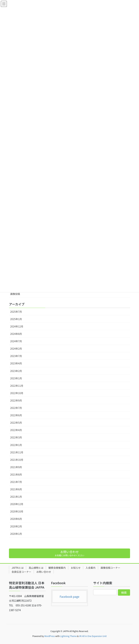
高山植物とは (36, 568)
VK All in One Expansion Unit (93, 636)
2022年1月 (16, 445)
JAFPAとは (18, 568)
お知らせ (76, 568)
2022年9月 (16, 400)
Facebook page (69, 597)
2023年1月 (16, 378)
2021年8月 (16, 474)
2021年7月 (16, 482)
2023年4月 (16, 363)
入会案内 (91, 568)
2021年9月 (16, 467)
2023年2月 (16, 371)
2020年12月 (17, 504)
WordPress (50, 636)
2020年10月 (17, 511)
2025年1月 (16, 319)
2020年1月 (16, 534)
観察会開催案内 (57, 568)
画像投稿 (15, 294)
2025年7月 (16, 312)
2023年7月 (16, 356)
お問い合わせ (44, 572)
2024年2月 (16, 349)
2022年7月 (16, 408)
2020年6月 (16, 519)
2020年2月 (16, 526)
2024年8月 (16, 334)
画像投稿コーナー (110, 568)
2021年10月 (17, 460)
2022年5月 (16, 423)
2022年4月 (16, 430)
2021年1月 (16, 497)
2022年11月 (17, 386)
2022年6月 (16, 415)
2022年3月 (16, 437)
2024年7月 (16, 341)
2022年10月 (17, 393)
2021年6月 (16, 489)
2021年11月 (17, 452)
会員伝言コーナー (21, 572)
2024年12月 (17, 326)
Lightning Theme (68, 636)
